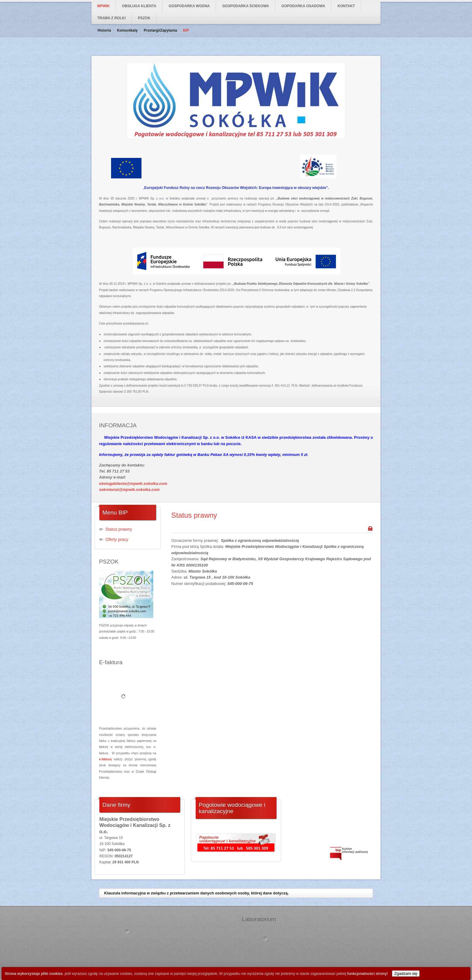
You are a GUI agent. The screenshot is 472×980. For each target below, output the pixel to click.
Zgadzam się (406, 974)
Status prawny (194, 515)
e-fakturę (105, 759)
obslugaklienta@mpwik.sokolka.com (133, 484)
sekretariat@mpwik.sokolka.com (129, 490)
